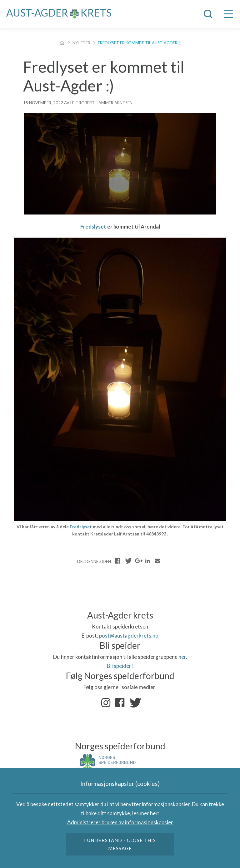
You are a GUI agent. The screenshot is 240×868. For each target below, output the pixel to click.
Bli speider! (120, 666)
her (182, 657)
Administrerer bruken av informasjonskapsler (120, 822)
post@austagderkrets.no (129, 636)
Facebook (120, 703)
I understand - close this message (120, 844)
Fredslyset (93, 227)
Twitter (134, 703)
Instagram (106, 703)
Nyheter (81, 43)
